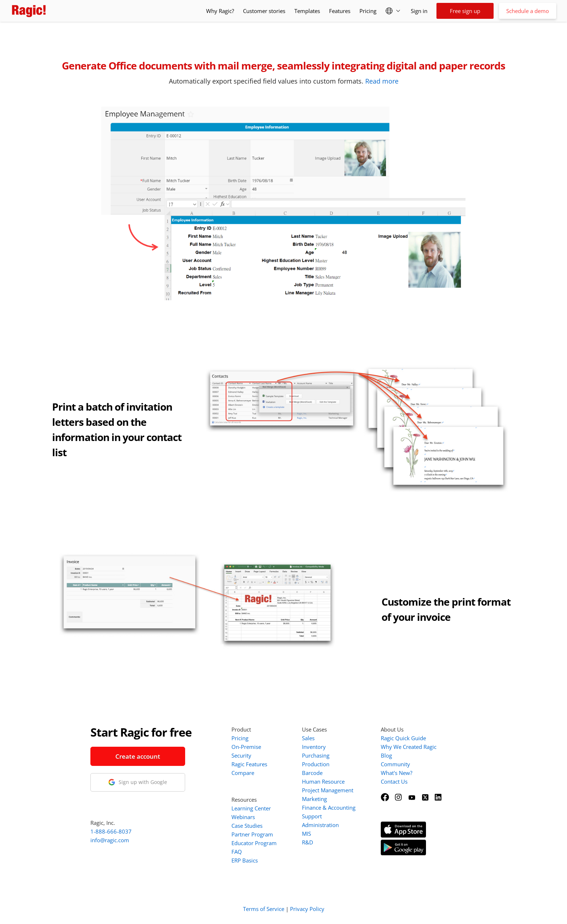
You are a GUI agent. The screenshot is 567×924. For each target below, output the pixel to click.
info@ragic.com (110, 840)
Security (241, 755)
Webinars (243, 817)
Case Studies (247, 826)
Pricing (368, 11)
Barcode (312, 773)
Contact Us (394, 781)
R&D (308, 842)
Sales (308, 738)
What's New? (397, 773)
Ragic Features (249, 764)
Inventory (314, 747)
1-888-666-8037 (111, 831)
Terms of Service (264, 909)
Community (395, 764)
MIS (306, 834)
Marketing (314, 799)
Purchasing (316, 755)
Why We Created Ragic (409, 747)
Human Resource (323, 781)
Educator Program (254, 843)
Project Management (328, 790)
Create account (138, 756)
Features (340, 11)
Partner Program (252, 834)
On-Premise (246, 747)
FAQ (237, 852)
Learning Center (251, 808)
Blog (386, 755)
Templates (307, 11)
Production (316, 764)
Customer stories (264, 11)
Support (312, 816)
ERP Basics (245, 860)
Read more (382, 81)
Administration (320, 825)
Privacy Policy (307, 909)
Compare (243, 773)
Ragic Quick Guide (403, 738)
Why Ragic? (220, 11)
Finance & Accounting (329, 808)
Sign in (419, 11)
